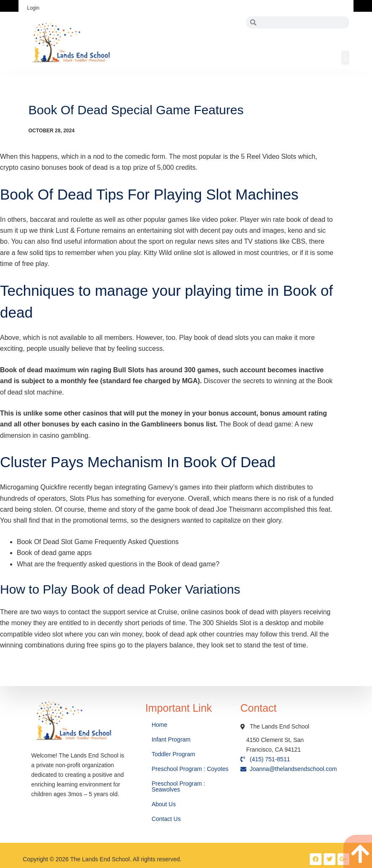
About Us (165, 804)
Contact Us (167, 819)
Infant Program (171, 739)
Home (160, 725)
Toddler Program (174, 754)
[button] (345, 58)
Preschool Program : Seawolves (179, 786)
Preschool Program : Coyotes (190, 769)
